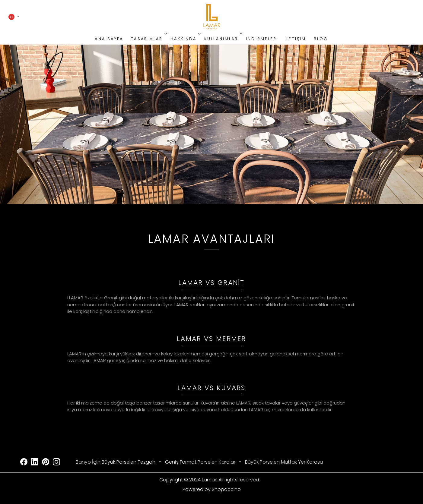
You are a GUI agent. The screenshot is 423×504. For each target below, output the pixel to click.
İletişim (295, 39)
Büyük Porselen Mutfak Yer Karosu (284, 462)
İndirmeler (261, 39)
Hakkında (185, 39)
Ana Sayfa (109, 39)
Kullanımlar (223, 39)
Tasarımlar (148, 39)
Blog (321, 39)
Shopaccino (226, 489)
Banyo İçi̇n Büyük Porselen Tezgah (116, 462)
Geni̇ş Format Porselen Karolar (200, 462)
